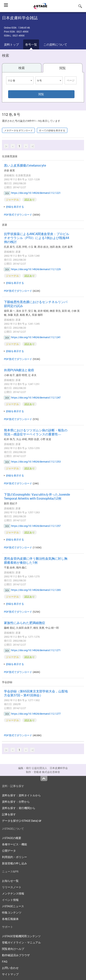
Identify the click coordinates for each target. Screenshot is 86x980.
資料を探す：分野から (16, 802)
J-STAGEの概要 (12, 838)
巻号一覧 (31, 44)
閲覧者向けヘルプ (13, 949)
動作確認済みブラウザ (16, 955)
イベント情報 (10, 900)
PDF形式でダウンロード (18, 215)
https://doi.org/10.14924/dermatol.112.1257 (36, 526)
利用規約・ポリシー (14, 857)
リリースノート (12, 887)
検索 (22, 68)
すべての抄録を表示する (52, 130)
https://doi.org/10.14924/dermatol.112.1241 (36, 337)
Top (44, 778)
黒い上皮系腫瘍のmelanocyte (25, 165)
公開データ (9, 851)
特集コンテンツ (12, 912)
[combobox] (20, 80)
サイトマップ (10, 974)
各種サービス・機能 (14, 844)
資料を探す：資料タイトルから (21, 795)
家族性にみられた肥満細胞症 (25, 623)
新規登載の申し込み (14, 863)
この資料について (55, 44)
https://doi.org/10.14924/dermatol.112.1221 (36, 193)
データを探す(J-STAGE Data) (22, 821)
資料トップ (11, 44)
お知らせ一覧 (10, 881)
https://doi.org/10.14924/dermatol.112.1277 (36, 714)
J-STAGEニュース (13, 906)
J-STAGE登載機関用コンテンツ (21, 936)
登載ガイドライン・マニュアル (21, 942)
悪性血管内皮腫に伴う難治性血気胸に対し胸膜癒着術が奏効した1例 (36, 561)
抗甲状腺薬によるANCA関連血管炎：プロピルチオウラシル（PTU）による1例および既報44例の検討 (37, 238)
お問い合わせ (10, 968)
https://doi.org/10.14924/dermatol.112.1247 (36, 397)
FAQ (5, 961)
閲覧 (63, 68)
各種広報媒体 (10, 919)
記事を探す (9, 814)
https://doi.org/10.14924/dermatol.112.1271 (36, 650)
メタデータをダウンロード (18, 130)
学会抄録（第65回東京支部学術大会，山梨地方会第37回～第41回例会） (36, 693)
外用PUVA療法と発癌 (19, 370)
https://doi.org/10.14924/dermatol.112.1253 (36, 462)
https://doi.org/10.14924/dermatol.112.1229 (36, 269)
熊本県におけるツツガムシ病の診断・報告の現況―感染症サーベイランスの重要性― (36, 432)
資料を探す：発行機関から (19, 808)
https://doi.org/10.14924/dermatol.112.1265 (36, 590)
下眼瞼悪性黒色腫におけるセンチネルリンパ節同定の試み (36, 304)
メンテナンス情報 (13, 893)
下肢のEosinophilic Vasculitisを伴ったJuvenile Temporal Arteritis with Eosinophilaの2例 (37, 496)
